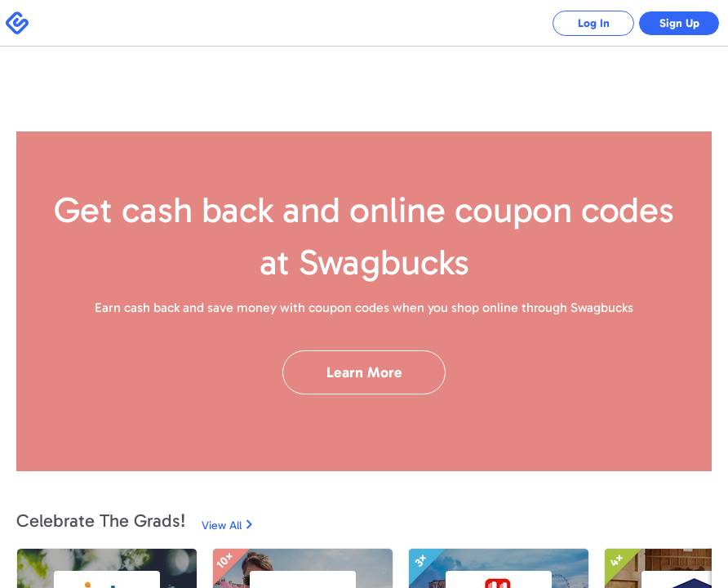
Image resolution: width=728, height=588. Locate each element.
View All (222, 526)
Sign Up (679, 23)
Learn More (364, 372)
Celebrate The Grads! (101, 521)
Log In (594, 23)
